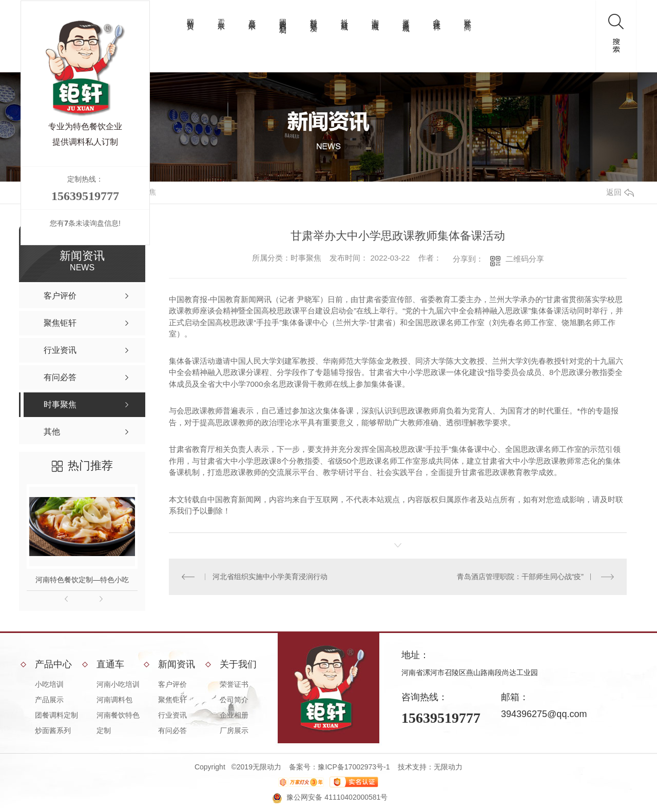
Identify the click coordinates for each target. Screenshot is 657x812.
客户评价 (172, 684)
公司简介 (234, 700)
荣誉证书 (234, 684)
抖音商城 (344, 16)
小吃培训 (49, 684)
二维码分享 (525, 259)
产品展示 (252, 16)
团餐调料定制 (283, 18)
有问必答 (172, 730)
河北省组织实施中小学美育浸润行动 (270, 577)
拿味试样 (437, 16)
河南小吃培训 (118, 684)
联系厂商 (468, 16)
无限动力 (448, 767)
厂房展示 (234, 730)
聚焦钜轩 (172, 700)
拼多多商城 (406, 17)
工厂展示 (221, 16)
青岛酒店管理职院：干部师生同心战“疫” (520, 577)
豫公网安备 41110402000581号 (337, 797)
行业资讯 (172, 715)
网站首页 (190, 16)
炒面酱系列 (53, 730)
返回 (620, 192)
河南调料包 (114, 700)
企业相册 (234, 715)
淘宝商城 (375, 16)
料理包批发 (314, 17)
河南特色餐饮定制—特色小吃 (82, 580)
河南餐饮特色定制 (118, 723)
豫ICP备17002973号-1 (354, 767)
